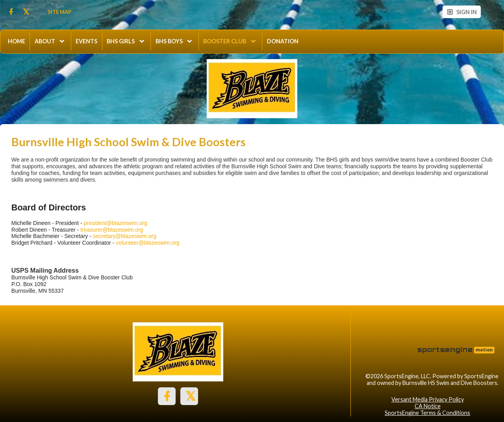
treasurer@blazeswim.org (112, 230)
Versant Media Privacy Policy (428, 399)
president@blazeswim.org (115, 223)
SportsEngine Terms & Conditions (427, 413)
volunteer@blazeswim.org (147, 243)
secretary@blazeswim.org (125, 236)
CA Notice (428, 406)
